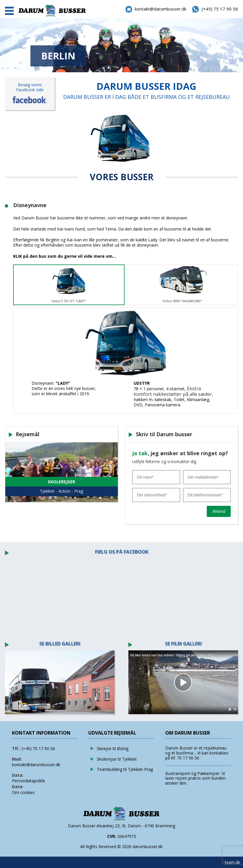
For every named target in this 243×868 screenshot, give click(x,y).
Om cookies (23, 792)
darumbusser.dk (148, 846)
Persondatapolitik (29, 781)
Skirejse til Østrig (113, 748)
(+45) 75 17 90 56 (38, 748)
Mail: (17, 759)
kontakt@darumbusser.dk (36, 765)
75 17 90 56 (188, 758)
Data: (18, 775)
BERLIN (58, 56)
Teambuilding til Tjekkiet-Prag (125, 769)
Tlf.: (16, 748)
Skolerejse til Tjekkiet (117, 759)
